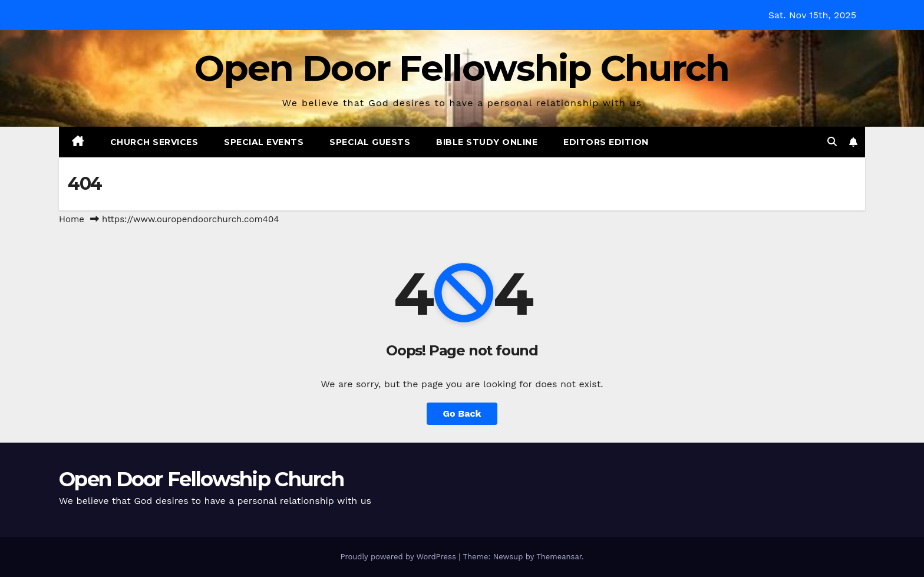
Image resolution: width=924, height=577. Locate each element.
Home (72, 219)
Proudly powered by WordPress (399, 557)
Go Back (462, 413)
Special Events (264, 142)
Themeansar (559, 557)
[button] (832, 142)
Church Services (154, 142)
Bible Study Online (487, 142)
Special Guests (370, 142)
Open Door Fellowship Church (462, 68)
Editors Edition (606, 142)
